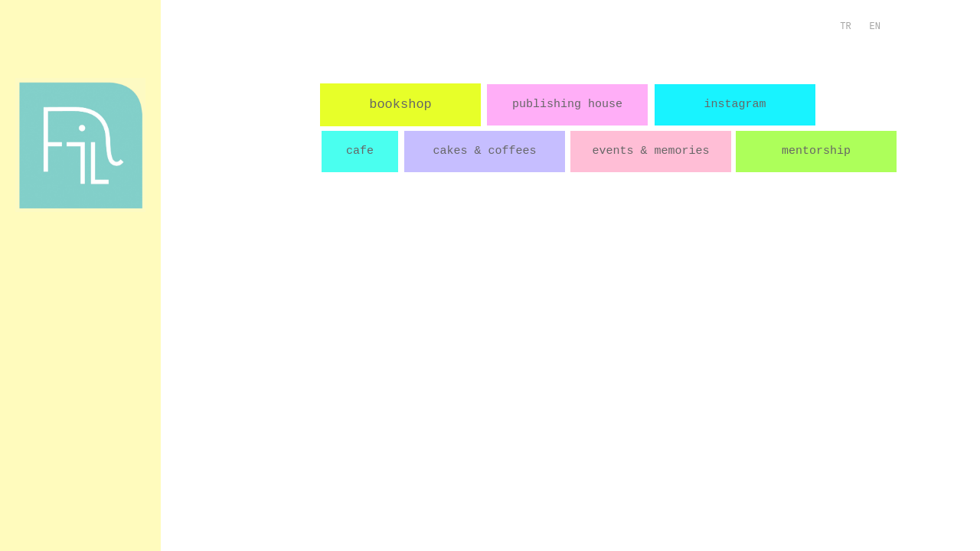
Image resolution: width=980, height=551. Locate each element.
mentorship (816, 151)
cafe (360, 151)
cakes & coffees (484, 151)
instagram (735, 104)
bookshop (400, 104)
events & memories (650, 151)
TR (845, 27)
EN (875, 27)
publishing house (567, 104)
